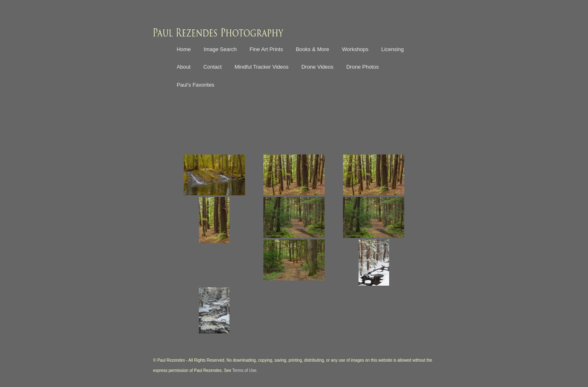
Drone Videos (317, 67)
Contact (213, 67)
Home (184, 49)
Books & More (312, 49)
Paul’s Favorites (196, 85)
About (184, 67)
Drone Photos (363, 67)
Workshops (355, 49)
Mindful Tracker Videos (261, 67)
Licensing (393, 49)
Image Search (220, 49)
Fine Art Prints (266, 49)
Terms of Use (244, 370)
